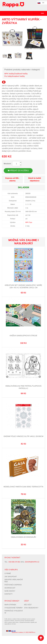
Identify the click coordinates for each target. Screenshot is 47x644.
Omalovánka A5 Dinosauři (23, 537)
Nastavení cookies (17, 632)
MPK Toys (29, 222)
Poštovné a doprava (13, 585)
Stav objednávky (31, 608)
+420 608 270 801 (14, 562)
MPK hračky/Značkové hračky (16, 74)
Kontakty (9, 594)
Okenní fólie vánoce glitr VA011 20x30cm (23, 436)
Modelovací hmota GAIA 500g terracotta (23, 487)
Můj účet (28, 605)
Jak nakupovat (11, 577)
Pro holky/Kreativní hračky (15, 76)
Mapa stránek (10, 605)
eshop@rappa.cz (32, 562)
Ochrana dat (10, 588)
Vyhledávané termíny (14, 608)
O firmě (8, 573)
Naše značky (10, 591)
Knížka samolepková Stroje (23, 336)
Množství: (8, 164)
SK (43, 3)
